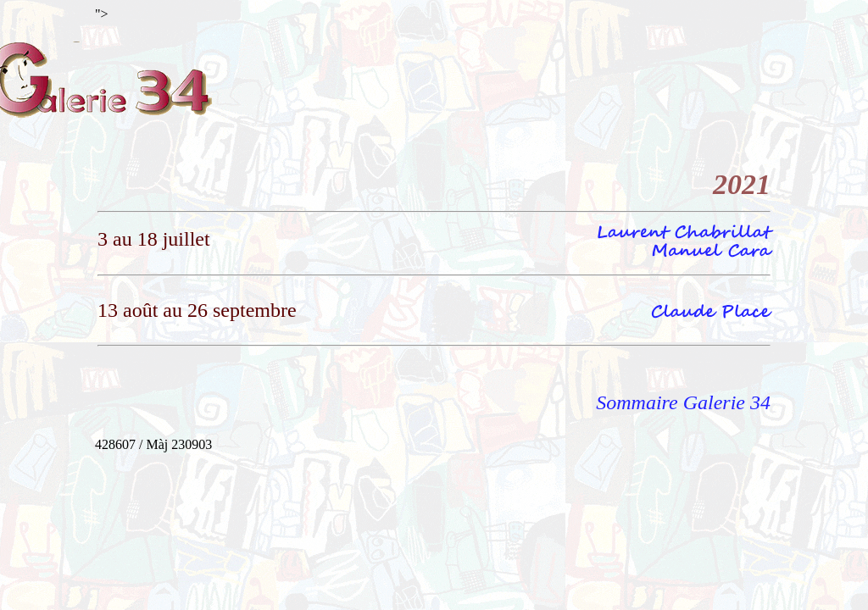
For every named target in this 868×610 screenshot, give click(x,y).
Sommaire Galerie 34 (683, 402)
